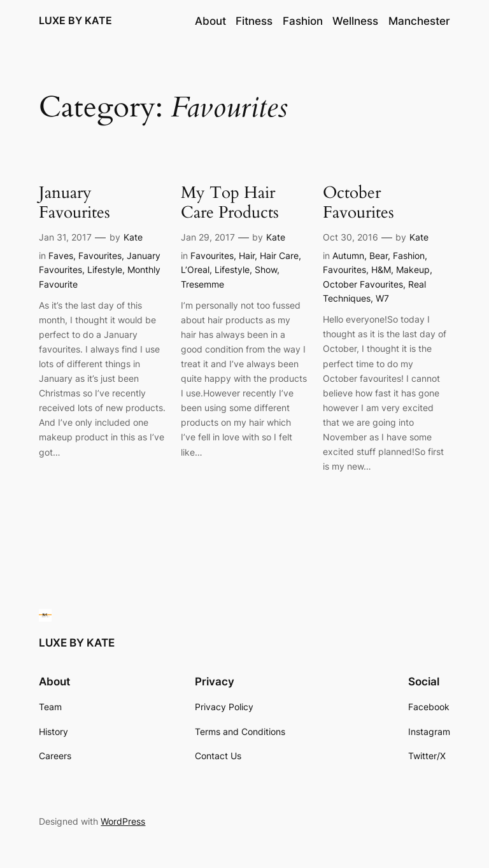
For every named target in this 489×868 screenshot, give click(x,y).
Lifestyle (105, 269)
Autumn (348, 255)
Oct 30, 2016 (351, 237)
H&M (381, 269)
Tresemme (202, 284)
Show (266, 269)
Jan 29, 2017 (208, 237)
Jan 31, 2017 (65, 237)
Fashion (409, 255)
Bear (379, 255)
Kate (133, 237)
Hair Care (279, 255)
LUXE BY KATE (75, 20)
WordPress (123, 821)
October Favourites (358, 203)
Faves (61, 255)
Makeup (413, 269)
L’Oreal (195, 269)
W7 (382, 298)
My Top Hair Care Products (230, 203)
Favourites (100, 255)
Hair (247, 255)
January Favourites (74, 203)
